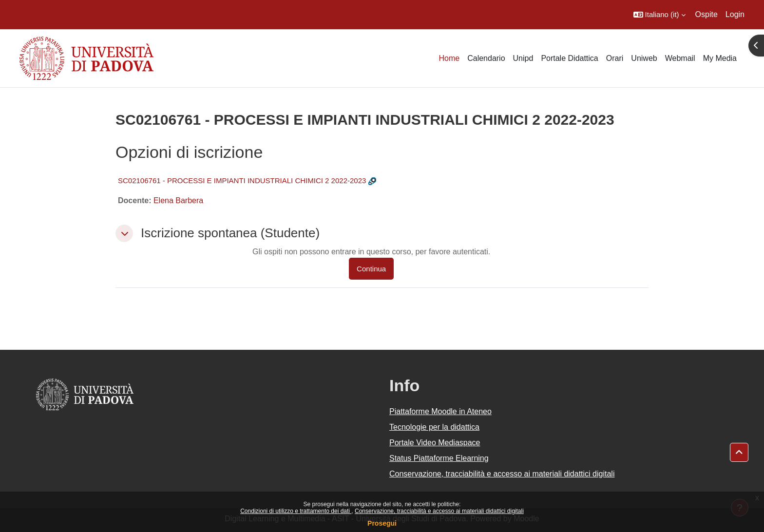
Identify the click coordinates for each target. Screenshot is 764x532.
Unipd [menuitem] (523, 58)
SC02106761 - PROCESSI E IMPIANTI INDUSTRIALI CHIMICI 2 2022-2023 (242, 180)
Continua (371, 269)
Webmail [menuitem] (680, 58)
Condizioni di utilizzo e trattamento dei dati (296, 511)
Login (735, 14)
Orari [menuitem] (615, 58)
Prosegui (382, 523)
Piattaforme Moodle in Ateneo (440, 411)
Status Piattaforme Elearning (439, 458)
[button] (659, 15)
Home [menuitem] (449, 58)
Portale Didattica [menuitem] (569, 58)
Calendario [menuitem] (486, 58)
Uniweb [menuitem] (644, 58)
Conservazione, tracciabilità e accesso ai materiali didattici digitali (439, 511)
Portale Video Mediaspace (435, 443)
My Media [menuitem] (720, 58)
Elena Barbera (178, 200)
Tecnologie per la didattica (434, 427)
